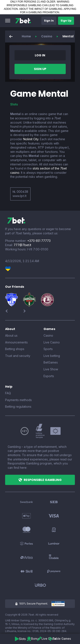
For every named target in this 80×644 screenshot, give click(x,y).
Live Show (51, 369)
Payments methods (18, 400)
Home (26, 36)
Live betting (52, 356)
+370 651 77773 (39, 241)
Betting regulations (18, 407)
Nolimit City (31, 139)
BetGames (51, 362)
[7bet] (23, 21)
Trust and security (18, 356)
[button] (8, 21)
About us (11, 335)
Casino (47, 36)
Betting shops (15, 349)
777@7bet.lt (22, 245)
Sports (48, 349)
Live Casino (52, 342)
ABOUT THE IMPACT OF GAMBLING (41, 9)
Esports (49, 376)
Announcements (16, 342)
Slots (14, 104)
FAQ (8, 393)
